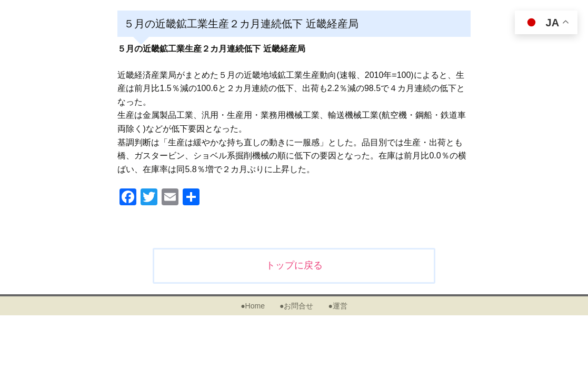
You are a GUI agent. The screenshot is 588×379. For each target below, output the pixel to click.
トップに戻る (294, 265)
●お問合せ (296, 306)
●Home (253, 306)
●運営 (337, 306)
